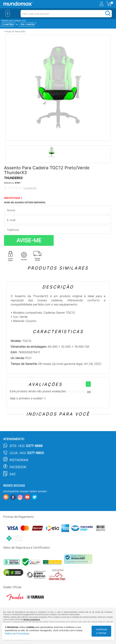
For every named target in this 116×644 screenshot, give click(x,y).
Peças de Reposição (15, 32)
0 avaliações (30, 188)
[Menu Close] (8, 13)
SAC (13, 474)
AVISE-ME (29, 240)
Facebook (18, 467)
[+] (88, 384)
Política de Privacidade (17, 633)
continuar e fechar (101, 631)
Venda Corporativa (31, 619)
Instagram (19, 460)
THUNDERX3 (13, 178)
